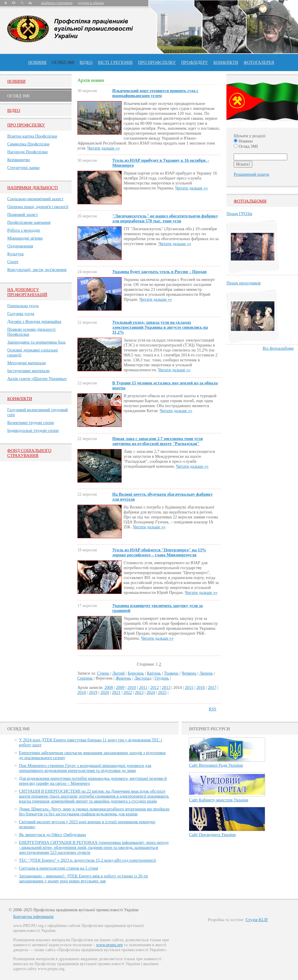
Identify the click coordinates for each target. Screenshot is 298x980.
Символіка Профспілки (28, 144)
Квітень (154, 673)
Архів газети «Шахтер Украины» (37, 379)
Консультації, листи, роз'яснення (37, 270)
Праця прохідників (243, 283)
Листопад (143, 678)
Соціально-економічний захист (35, 199)
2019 (93, 692)
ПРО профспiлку (157, 62)
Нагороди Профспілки (28, 152)
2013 (166, 687)
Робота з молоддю (24, 230)
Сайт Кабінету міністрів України (219, 800)
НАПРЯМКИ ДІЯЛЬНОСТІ (33, 188)
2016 (201, 687)
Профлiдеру (194, 62)
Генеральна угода (23, 306)
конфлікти (226, 62)
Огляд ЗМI (18, 96)
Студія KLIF (257, 920)
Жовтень (123, 678)
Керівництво (19, 160)
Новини (37, 62)
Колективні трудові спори (31, 423)
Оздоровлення (20, 246)
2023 (139, 692)
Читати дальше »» (104, 148)
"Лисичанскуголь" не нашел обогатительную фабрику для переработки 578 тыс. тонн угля (165, 218)
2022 (128, 692)
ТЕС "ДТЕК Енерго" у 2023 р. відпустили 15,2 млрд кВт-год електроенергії (87, 860)
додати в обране (91, 3)
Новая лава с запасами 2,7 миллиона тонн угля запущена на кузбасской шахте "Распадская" (158, 441)
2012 (154, 687)
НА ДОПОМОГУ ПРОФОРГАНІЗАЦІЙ (27, 292)
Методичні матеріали (26, 363)
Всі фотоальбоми (278, 348)
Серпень (85, 678)
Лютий (119, 673)
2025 (162, 692)
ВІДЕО (86, 62)
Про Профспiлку (26, 125)
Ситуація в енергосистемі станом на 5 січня (58, 868)
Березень (136, 673)
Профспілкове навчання (29, 222)
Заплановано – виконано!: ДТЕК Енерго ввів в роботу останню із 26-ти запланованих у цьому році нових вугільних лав (83, 878)
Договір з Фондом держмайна (34, 321)
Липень (206, 673)
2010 (132, 687)
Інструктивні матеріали (28, 371)
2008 (109, 687)
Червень (189, 673)
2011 (143, 687)
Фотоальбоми (250, 201)
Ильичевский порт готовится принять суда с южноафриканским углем (155, 93)
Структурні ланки (23, 168)
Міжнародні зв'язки (25, 238)
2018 (82, 692)
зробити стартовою (57, 3)
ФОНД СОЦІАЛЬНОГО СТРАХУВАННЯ (29, 453)
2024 (151, 692)
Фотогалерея (259, 62)
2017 (212, 687)
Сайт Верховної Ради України (216, 765)
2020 (105, 692)
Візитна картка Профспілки (32, 136)
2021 (116, 692)
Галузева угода (21, 314)
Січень (103, 673)
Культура (15, 254)
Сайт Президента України (212, 835)
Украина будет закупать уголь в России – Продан (159, 272)
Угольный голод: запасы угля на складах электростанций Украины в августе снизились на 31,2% (160, 327)
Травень (171, 673)
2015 (189, 687)
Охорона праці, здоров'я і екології (38, 207)
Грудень (162, 678)
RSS (212, 709)
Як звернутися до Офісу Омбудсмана (52, 835)
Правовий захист (23, 214)
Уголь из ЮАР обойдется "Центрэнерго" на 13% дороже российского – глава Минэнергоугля (159, 552)
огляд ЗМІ (63, 62)
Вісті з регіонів (115, 62)
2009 (120, 687)
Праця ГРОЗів (239, 214)
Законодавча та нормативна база (36, 342)
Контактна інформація (33, 916)
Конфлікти (20, 399)
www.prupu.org (109, 945)
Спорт (13, 262)
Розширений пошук (251, 174)
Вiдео (14, 110)
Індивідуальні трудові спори (33, 430)
